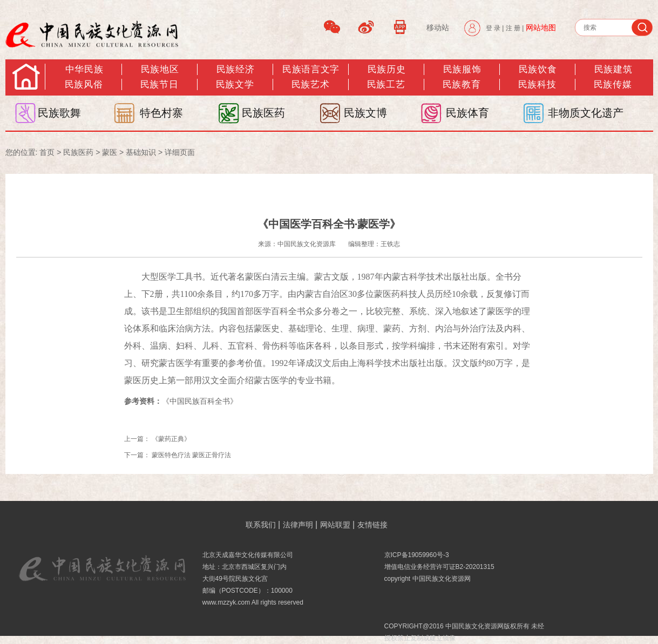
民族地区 (160, 69)
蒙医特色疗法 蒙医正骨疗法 (191, 455)
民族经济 (235, 69)
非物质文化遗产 (586, 113)
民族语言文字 (311, 69)
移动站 (438, 28)
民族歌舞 (59, 113)
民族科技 (537, 84)
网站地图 (541, 28)
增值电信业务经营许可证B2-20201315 (439, 567)
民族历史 (386, 69)
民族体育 (467, 113)
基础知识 (141, 152)
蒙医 (110, 152)
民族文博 (365, 113)
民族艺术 (310, 84)
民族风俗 (84, 84)
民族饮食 (538, 69)
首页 (47, 152)
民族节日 (159, 84)
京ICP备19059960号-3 (417, 555)
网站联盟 (335, 525)
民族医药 (263, 113)
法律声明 (298, 525)
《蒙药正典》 (171, 439)
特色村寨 (161, 113)
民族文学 (235, 84)
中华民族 (84, 69)
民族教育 (462, 84)
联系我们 (261, 525)
